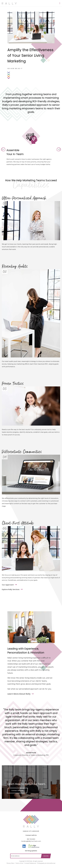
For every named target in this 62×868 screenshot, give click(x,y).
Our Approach (8, 585)
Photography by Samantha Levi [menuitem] (46, 863)
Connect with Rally (17, 791)
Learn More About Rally (19, 694)
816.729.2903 (31, 839)
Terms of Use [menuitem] (19, 863)
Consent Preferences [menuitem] (30, 863)
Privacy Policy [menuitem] (10, 863)
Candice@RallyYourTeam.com (31, 841)
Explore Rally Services (11, 589)
